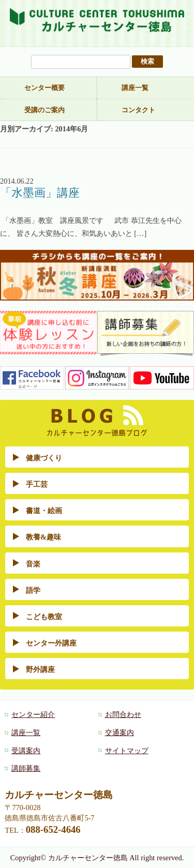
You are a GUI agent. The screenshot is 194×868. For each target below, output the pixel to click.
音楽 (33, 564)
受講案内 (26, 751)
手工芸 (37, 484)
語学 (33, 590)
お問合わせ (123, 714)
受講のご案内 (44, 110)
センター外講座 (51, 643)
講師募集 (26, 768)
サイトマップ (127, 751)
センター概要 (44, 88)
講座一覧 (135, 88)
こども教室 (44, 617)
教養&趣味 (43, 537)
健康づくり (44, 458)
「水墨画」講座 (40, 193)
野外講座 (40, 669)
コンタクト (138, 110)
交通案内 (120, 732)
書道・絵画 (44, 511)
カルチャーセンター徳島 (97, 25)
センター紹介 (33, 714)
